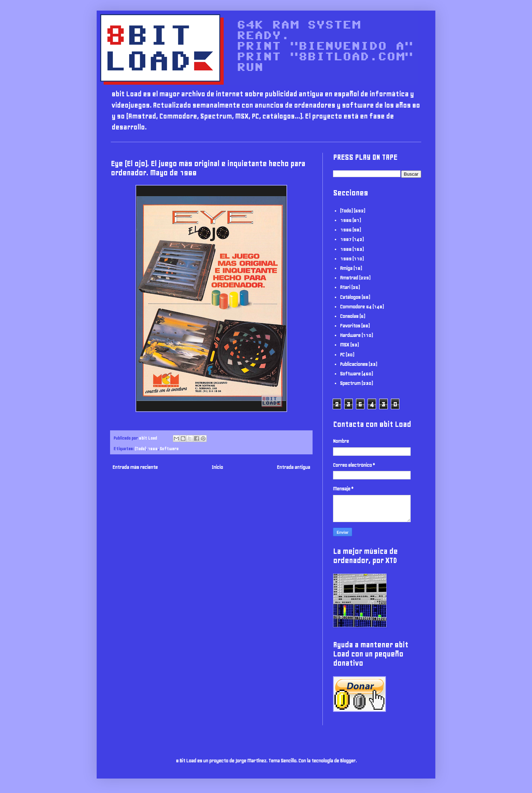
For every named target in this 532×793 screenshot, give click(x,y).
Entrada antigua (294, 467)
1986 (346, 230)
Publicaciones (354, 364)
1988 (153, 449)
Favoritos (350, 326)
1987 (346, 239)
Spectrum (350, 383)
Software (169, 449)
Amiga (346, 268)
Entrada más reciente (135, 467)
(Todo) (140, 449)
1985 (346, 220)
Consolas (349, 316)
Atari (345, 287)
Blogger (348, 761)
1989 (346, 259)
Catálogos (350, 297)
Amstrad (349, 278)
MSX (345, 345)
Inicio (217, 467)
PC (342, 355)
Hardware (350, 335)
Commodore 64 (356, 307)
